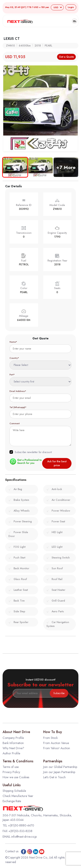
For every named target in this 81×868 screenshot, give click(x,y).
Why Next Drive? (13, 748)
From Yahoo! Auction (57, 748)
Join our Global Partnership (60, 767)
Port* (12, 375)
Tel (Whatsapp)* (18, 407)
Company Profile (13, 738)
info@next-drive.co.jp (24, 837)
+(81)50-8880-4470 (21, 825)
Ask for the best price (57, 463)
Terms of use (11, 767)
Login (71, 7)
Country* (14, 358)
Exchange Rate (12, 801)
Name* (13, 342)
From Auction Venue (56, 743)
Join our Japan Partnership (59, 772)
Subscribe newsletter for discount (33, 452)
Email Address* (18, 391)
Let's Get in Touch (54, 777)
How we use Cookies (16, 777)
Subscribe (59, 693)
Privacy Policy (11, 772)
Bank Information (13, 743)
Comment (15, 423)
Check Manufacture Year (18, 796)
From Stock (50, 738)
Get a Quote (66, 57)
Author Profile (11, 753)
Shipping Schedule (14, 791)
